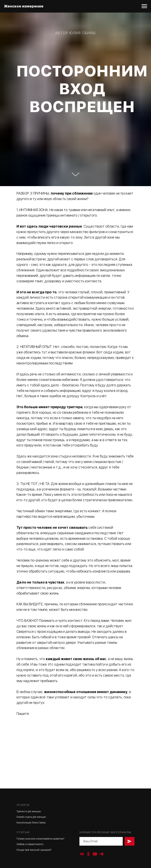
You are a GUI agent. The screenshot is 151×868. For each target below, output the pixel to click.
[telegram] (101, 854)
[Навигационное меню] (144, 6)
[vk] (82, 854)
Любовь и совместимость (30, 844)
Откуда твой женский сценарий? (34, 850)
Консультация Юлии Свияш (31, 823)
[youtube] (95, 854)
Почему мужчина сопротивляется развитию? (40, 839)
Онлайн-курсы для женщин (31, 817)
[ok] (88, 854)
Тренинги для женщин (29, 811)
